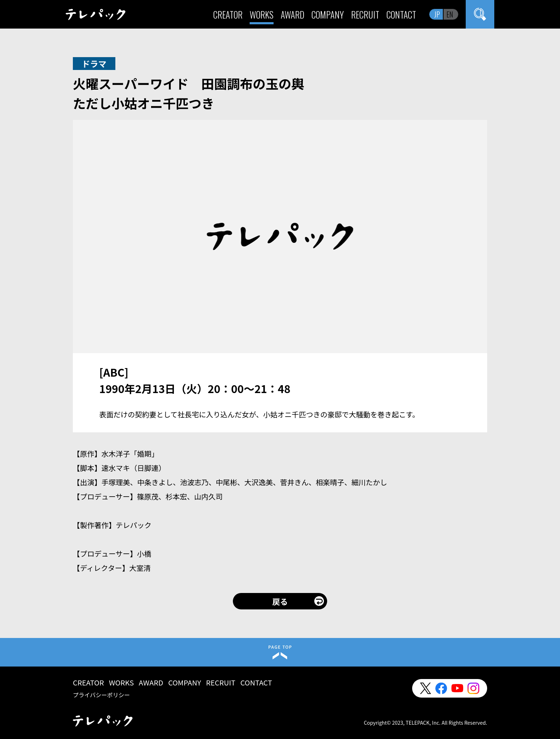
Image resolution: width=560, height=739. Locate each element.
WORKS (262, 14)
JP (437, 14)
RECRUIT (365, 14)
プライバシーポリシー (101, 695)
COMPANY (328, 14)
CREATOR (228, 14)
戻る (280, 601)
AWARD (292, 14)
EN (450, 14)
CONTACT (401, 14)
